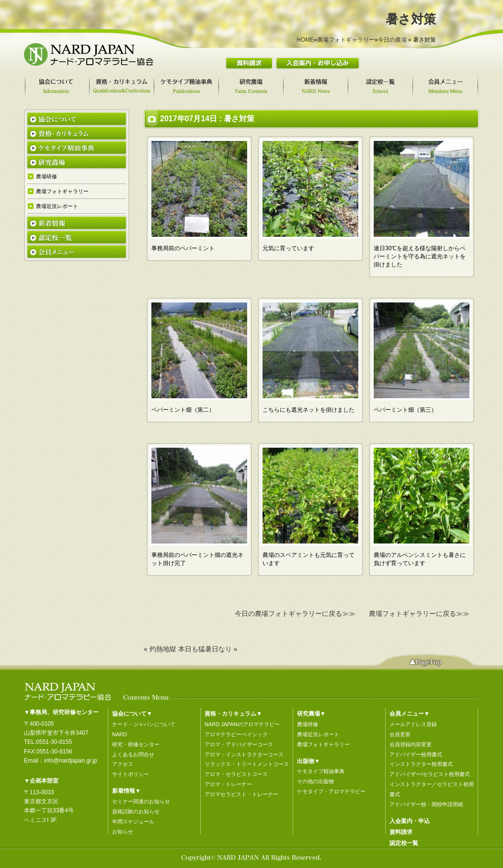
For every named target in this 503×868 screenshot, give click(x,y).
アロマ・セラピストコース (236, 774)
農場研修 (308, 724)
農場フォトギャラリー (346, 40)
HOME (305, 40)
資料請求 (401, 832)
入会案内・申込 (410, 821)
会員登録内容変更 (411, 744)
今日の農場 (392, 40)
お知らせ (123, 832)
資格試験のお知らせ (136, 811)
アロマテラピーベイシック (236, 734)
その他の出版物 (315, 781)
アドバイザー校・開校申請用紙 (426, 804)
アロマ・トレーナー (228, 784)
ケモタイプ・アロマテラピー (331, 791)
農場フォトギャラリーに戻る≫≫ (419, 613)
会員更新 (400, 734)
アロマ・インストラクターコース (244, 754)
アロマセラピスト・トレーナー (241, 794)
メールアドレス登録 (413, 724)
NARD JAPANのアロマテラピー (242, 724)
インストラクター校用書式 (421, 764)
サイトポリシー (131, 774)
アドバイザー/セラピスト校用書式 (430, 774)
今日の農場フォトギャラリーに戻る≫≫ (295, 613)
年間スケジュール (133, 822)
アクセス (123, 764)
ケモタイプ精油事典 (321, 771)
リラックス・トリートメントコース (247, 764)
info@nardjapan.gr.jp (71, 761)
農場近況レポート (318, 734)
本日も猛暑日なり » (208, 649)
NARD (120, 734)
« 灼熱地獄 (160, 649)
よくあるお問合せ (133, 754)
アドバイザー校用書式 (416, 754)
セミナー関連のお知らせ (141, 801)
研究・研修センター (136, 744)
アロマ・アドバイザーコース (239, 744)
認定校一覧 (404, 843)
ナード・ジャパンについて (144, 724)
